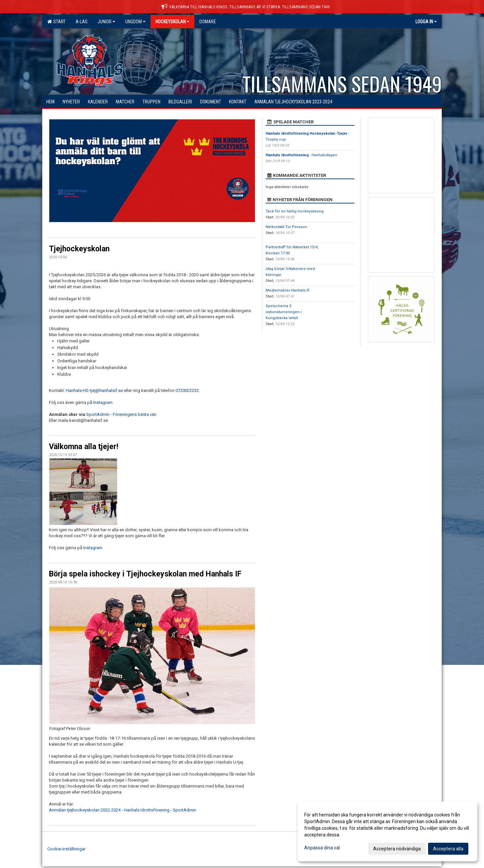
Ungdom (135, 22)
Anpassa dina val (322, 848)
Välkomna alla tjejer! (84, 447)
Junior (106, 22)
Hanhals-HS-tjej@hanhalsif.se (94, 390)
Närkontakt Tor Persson (286, 227)
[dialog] (387, 831)
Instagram (103, 402)
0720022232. (188, 390)
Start (56, 22)
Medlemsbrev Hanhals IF (288, 290)
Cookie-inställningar (66, 849)
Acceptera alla (448, 849)
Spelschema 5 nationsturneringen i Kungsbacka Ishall (284, 312)
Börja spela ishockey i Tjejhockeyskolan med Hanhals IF (145, 574)
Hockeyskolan (172, 22)
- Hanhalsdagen (301, 155)
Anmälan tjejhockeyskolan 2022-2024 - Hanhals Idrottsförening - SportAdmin (122, 810)
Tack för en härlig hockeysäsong (295, 211)
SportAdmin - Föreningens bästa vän (121, 414)
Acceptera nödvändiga (397, 849)
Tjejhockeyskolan (79, 249)
